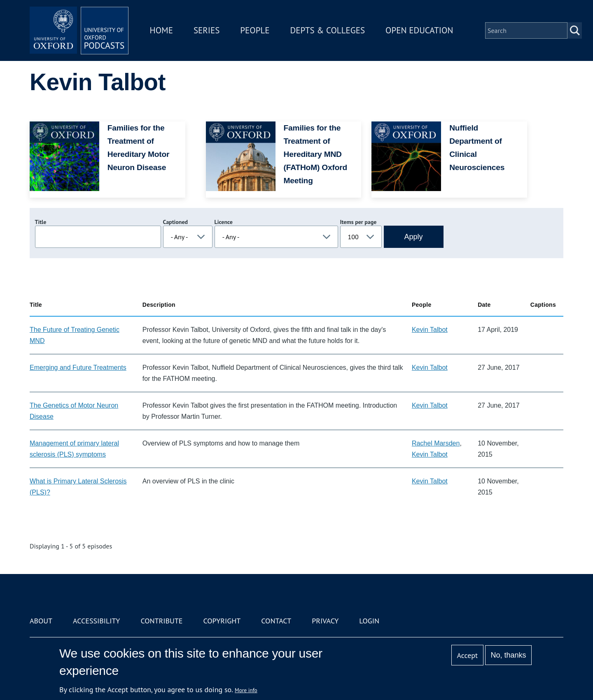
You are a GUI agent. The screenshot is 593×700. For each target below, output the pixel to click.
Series (207, 30)
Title (41, 222)
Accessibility (96, 621)
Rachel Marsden (436, 443)
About (41, 621)
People (255, 30)
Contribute (161, 621)
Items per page (358, 222)
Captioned (176, 222)
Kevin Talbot (430, 330)
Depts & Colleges (328, 30)
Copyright (222, 621)
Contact (276, 621)
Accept (467, 655)
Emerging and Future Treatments (78, 367)
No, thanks (508, 655)
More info (246, 690)
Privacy (325, 621)
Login (369, 621)
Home (161, 30)
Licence (224, 222)
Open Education (419, 30)
